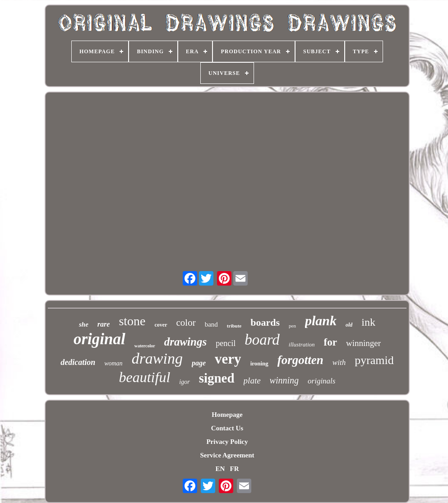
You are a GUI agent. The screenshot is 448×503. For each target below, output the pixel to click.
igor (184, 382)
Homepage (227, 415)
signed (217, 378)
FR (235, 469)
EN (220, 469)
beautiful (145, 377)
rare (104, 324)
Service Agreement (227, 455)
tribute (234, 326)
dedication (78, 362)
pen (292, 326)
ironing (259, 363)
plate (252, 381)
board (262, 340)
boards (265, 322)
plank (321, 321)
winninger (363, 343)
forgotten (300, 360)
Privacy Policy (227, 442)
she (84, 324)
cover (161, 325)
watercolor (145, 346)
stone (132, 321)
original (99, 339)
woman (113, 363)
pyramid (374, 360)
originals (321, 381)
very (228, 359)
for (330, 342)
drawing (157, 358)
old (349, 325)
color (186, 323)
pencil (226, 343)
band (211, 324)
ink (368, 322)
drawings (185, 342)
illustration (302, 344)
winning (284, 380)
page (199, 363)
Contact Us (227, 428)
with (339, 362)
